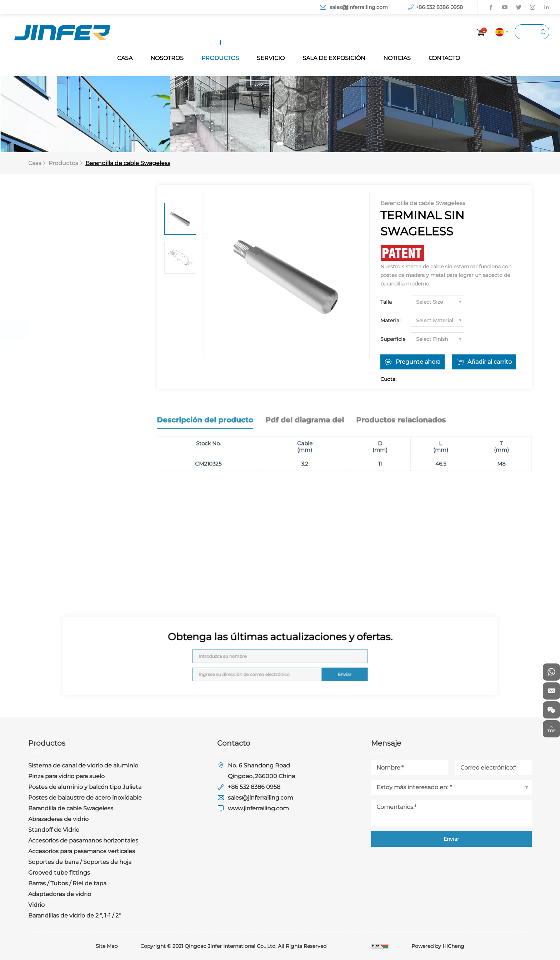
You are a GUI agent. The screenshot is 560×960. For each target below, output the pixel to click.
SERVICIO (271, 58)
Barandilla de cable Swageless (128, 163)
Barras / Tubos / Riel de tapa (76, 508)
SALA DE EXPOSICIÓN (334, 58)
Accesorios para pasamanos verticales (76, 430)
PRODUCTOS (220, 58)
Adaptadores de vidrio (69, 530)
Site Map (107, 946)
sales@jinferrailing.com (359, 7)
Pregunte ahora (418, 362)
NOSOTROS (167, 58)
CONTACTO (444, 58)
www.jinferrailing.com (258, 808)
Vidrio (45, 551)
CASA (125, 58)
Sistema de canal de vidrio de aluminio (79, 221)
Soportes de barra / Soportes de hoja (82, 461)
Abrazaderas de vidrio (67, 352)
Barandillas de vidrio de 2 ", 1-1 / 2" (83, 573)
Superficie (393, 339)
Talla (386, 302)
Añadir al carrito (490, 362)
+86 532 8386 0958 (439, 7)
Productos (63, 163)
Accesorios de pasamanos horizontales (74, 399)
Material (391, 320)
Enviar (326, 669)
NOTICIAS (397, 58)
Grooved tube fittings (68, 487)
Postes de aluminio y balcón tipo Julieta (84, 273)
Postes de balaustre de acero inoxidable (78, 304)
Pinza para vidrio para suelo (75, 247)
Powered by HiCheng (438, 946)
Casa (35, 163)
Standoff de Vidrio (63, 373)
